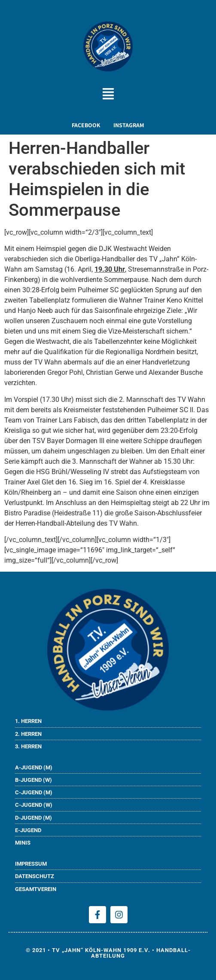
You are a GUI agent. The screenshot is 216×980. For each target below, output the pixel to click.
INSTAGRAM (129, 125)
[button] (108, 95)
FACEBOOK (86, 125)
